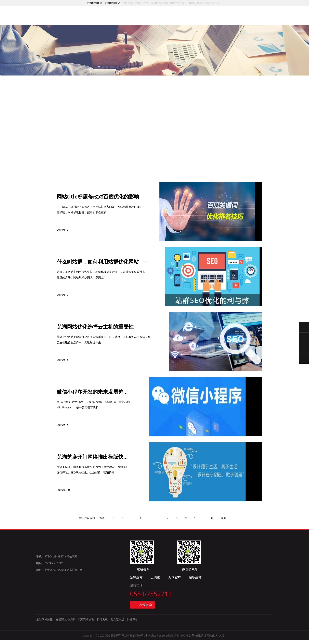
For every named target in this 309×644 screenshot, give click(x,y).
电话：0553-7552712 (50, 603)
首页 (90, 18)
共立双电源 (117, 624)
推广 (149, 19)
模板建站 (259, 580)
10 (197, 556)
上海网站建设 (45, 624)
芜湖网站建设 (94, 3)
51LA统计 (221, 639)
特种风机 (102, 624)
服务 (110, 18)
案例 (129, 19)
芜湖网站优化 (112, 3)
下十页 (211, 556)
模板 (168, 20)
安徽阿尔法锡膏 (65, 624)
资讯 (188, 21)
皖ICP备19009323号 (182, 639)
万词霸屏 (238, 580)
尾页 (226, 556)
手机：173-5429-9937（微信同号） (58, 596)
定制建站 (200, 580)
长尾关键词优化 (205, 639)
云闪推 (219, 580)
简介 (207, 21)
